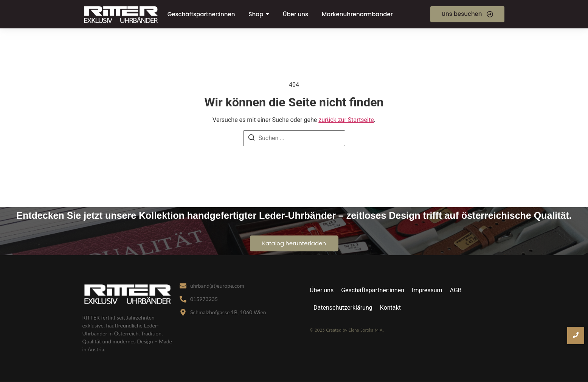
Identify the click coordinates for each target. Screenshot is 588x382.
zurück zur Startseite (346, 120)
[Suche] (251, 139)
